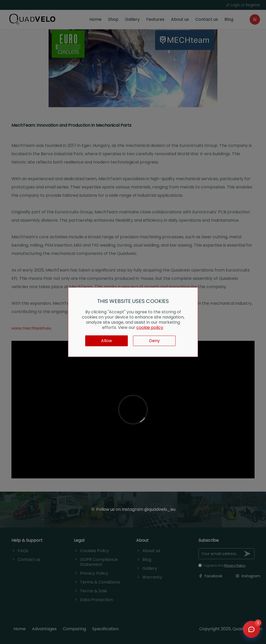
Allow (107, 341)
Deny (154, 341)
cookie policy (150, 327)
